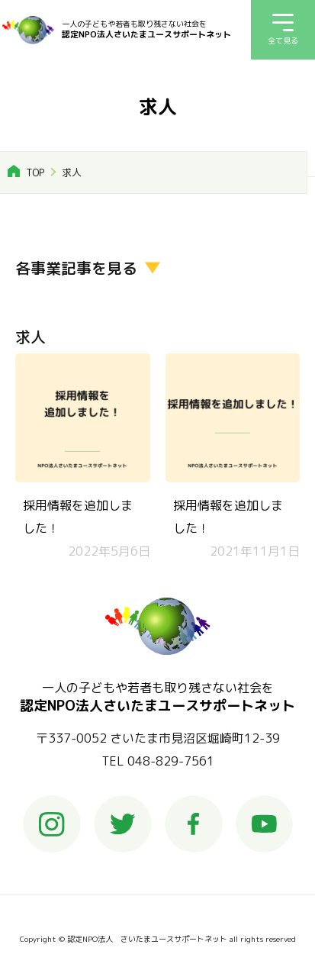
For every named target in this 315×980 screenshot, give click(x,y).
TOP (35, 172)
